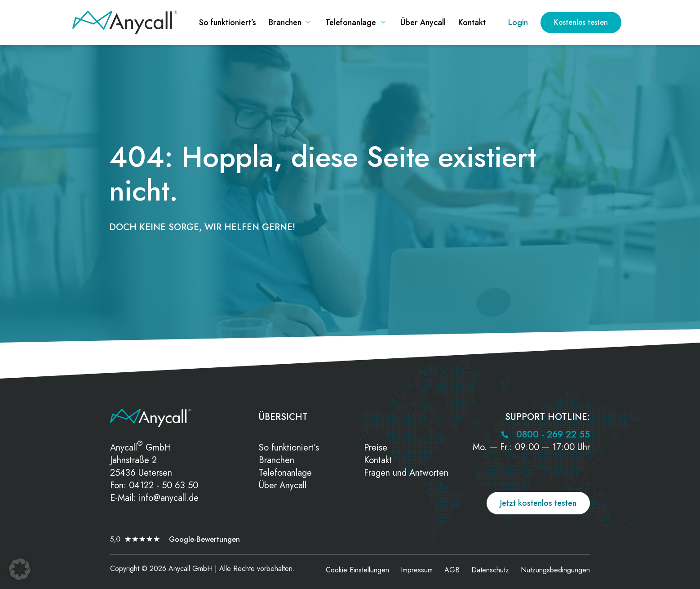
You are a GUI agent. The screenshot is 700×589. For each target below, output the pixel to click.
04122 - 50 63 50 (164, 485)
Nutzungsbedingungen (555, 570)
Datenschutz (490, 570)
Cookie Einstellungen (357, 570)
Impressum (417, 570)
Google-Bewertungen (204, 539)
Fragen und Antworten (406, 473)
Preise (376, 448)
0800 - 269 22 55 (553, 435)
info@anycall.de (169, 498)
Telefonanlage (285, 473)
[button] (20, 569)
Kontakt (378, 460)
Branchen (277, 460)
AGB (452, 570)
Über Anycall (283, 485)
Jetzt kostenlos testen (538, 503)
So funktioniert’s (289, 448)
